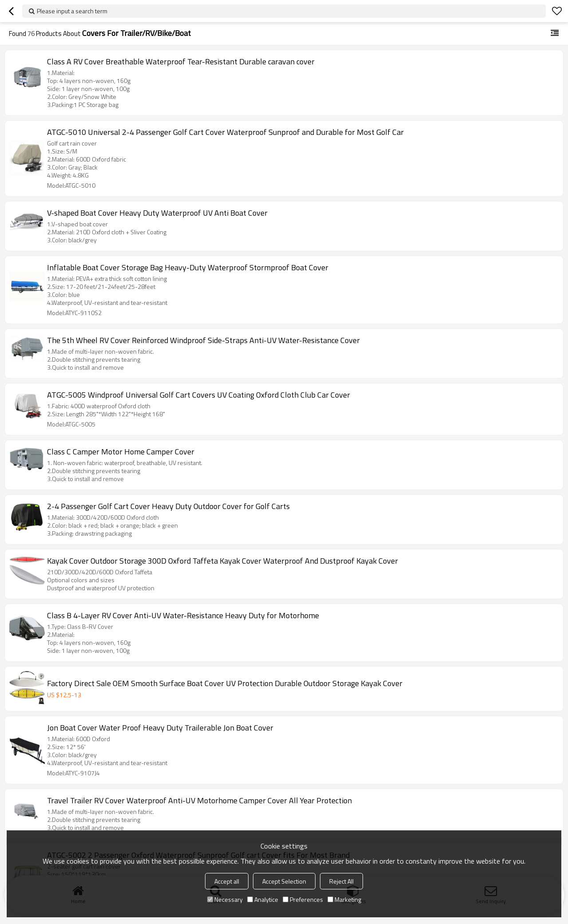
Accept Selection (284, 881)
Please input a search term (72, 11)
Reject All (341, 881)
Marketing (344, 899)
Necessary (225, 899)
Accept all (227, 881)
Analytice (263, 899)
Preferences (303, 899)
